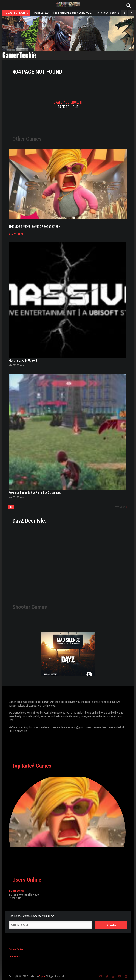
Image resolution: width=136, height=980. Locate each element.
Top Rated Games (32, 766)
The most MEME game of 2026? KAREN (35, 227)
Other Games (27, 139)
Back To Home (68, 107)
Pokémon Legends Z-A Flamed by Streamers (35, 492)
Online (16, 891)
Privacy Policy (16, 949)
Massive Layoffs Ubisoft (23, 360)
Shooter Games (30, 607)
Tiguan (42, 976)
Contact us (14, 957)
